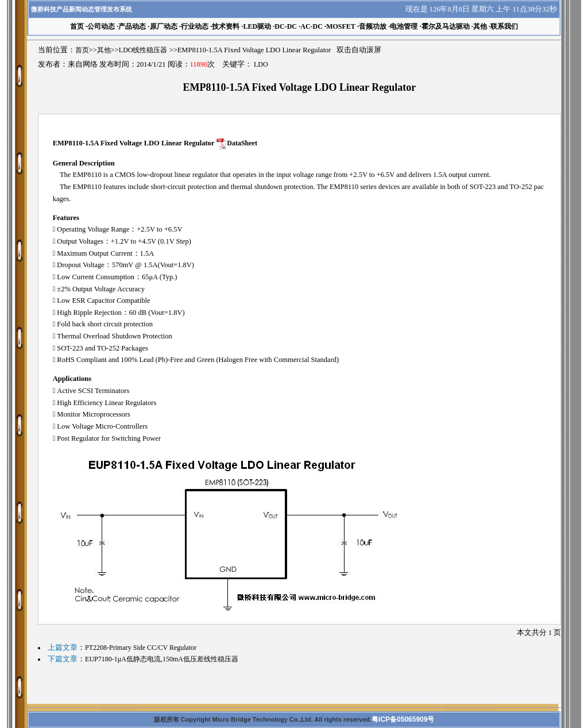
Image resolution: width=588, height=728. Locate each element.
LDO (261, 64)
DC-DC (286, 26)
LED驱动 (257, 26)
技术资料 (226, 26)
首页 (82, 50)
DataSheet (242, 143)
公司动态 (101, 26)
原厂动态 (164, 26)
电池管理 (404, 26)
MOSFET (341, 26)
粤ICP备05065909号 (403, 719)
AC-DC (312, 26)
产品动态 (132, 26)
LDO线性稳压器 (143, 50)
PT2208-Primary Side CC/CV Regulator (141, 648)
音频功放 (373, 26)
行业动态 (195, 26)
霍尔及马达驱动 (446, 26)
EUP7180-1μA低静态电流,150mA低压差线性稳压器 (162, 659)
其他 (480, 26)
